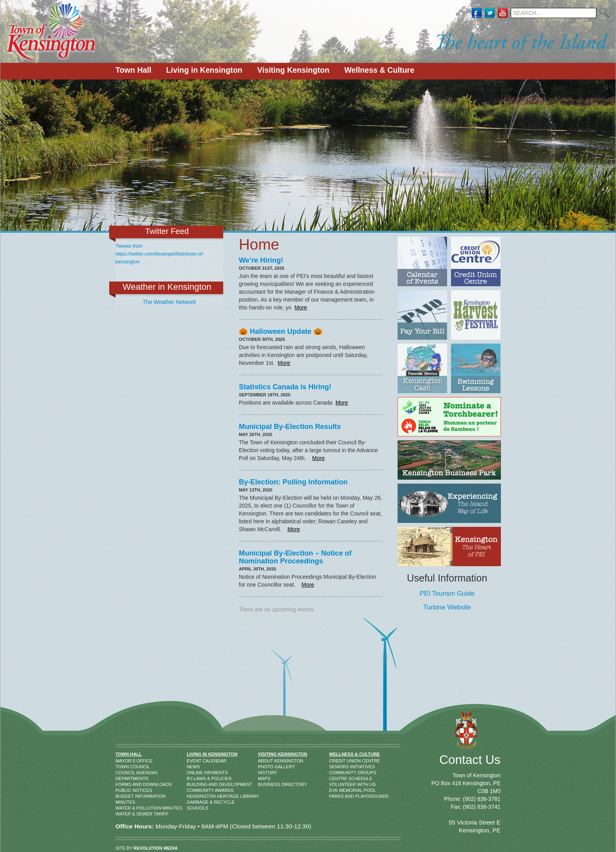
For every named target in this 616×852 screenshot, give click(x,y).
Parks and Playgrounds (337, 796)
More (301, 307)
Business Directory (266, 784)
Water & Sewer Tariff (124, 814)
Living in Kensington (204, 70)
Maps (264, 778)
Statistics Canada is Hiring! (285, 387)
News (193, 767)
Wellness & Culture (379, 70)
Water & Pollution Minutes (124, 808)
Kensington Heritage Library (196, 796)
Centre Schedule (337, 778)
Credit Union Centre (337, 761)
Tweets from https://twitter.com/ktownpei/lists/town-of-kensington (160, 254)
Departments (124, 778)
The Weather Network (169, 302)
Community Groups (337, 773)
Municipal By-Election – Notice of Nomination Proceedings (295, 557)
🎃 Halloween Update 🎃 (281, 331)
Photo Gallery (266, 767)
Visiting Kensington (293, 70)
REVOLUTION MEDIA (156, 848)
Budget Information (124, 796)
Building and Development (196, 784)
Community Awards (196, 790)
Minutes (124, 802)
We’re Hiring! (261, 260)
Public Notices (124, 790)
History (266, 773)
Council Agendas (124, 773)
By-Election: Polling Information (293, 482)
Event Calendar (196, 761)
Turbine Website (447, 607)
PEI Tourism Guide (447, 593)
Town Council (124, 767)
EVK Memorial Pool (337, 790)
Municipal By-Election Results (290, 427)
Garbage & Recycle (196, 802)
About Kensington (266, 761)
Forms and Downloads (124, 784)
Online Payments (196, 773)
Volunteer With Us (337, 784)
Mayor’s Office (124, 761)
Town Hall (133, 70)
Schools (196, 808)
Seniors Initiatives (337, 767)
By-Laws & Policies (196, 778)
